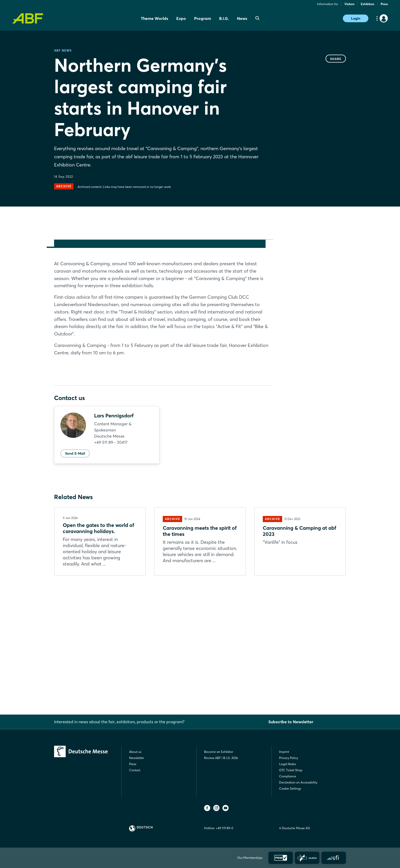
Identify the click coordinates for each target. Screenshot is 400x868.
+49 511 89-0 (224, 828)
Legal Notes (287, 764)
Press (384, 4)
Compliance (288, 776)
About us (135, 752)
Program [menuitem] (203, 18)
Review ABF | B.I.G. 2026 (221, 758)
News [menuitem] (242, 18)
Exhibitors (367, 4)
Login (356, 18)
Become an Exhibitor (219, 752)
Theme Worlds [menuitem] (154, 18)
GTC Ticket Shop (291, 770)
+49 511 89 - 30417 (111, 565)
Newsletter (137, 758)
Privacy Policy (289, 758)
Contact (135, 770)
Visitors (349, 4)
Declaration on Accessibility (298, 782)
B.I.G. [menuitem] (224, 18)
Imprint (284, 752)
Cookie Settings (290, 788)
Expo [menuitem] (181, 18)
